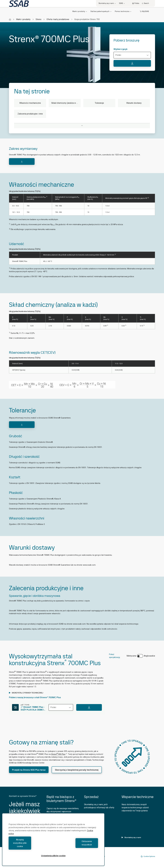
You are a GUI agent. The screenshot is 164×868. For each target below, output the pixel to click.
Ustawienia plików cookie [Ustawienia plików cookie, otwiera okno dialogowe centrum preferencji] (53, 856)
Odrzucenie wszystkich (76, 846)
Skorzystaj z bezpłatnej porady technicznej (77, 770)
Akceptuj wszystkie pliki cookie (30, 846)
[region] (53, 843)
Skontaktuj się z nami (131, 837)
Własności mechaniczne (30, 103)
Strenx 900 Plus (59, 754)
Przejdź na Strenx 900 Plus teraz (29, 770)
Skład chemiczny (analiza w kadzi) (66, 103)
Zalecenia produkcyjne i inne (30, 114)
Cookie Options (148, 856)
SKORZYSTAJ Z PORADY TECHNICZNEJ (26, 693)
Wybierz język (121, 49)
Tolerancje (99, 103)
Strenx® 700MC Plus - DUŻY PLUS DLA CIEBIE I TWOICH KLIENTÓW (33, 709)
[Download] (22, 161)
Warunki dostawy (134, 103)
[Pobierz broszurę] (132, 63)
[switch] (140, 656)
